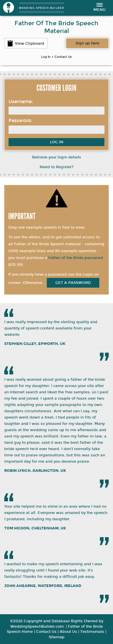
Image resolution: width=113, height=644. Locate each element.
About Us (68, 632)
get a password (73, 283)
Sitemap (57, 637)
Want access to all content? (87, 43)
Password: (20, 120)
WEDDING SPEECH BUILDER (42, 8)
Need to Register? (57, 167)
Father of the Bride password (76, 258)
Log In (46, 57)
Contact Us (63, 57)
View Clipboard (26, 43)
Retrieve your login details (56, 157)
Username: (21, 102)
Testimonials (92, 632)
